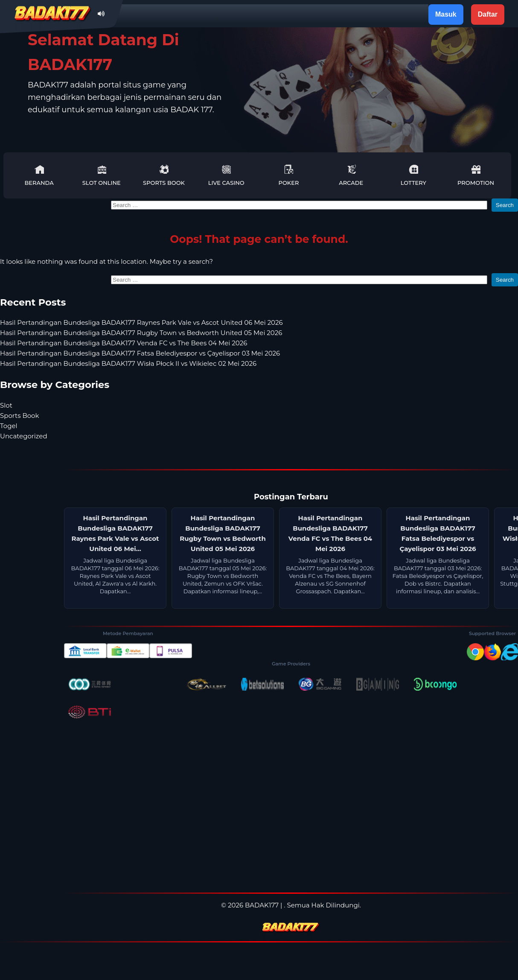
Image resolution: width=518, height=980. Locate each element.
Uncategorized (24, 436)
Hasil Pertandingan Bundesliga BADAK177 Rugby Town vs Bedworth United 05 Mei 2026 (141, 333)
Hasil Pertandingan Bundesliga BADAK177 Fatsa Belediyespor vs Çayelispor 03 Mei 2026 (140, 353)
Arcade (351, 175)
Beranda (39, 175)
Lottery (413, 175)
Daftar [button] (488, 14)
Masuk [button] (446, 14)
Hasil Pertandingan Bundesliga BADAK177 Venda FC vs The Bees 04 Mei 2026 (124, 343)
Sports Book (164, 175)
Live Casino (226, 175)
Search (505, 205)
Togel (9, 426)
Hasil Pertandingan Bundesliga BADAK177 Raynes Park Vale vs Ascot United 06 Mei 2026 (141, 322)
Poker (289, 175)
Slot (6, 405)
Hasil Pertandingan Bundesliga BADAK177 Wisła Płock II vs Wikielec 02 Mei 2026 (128, 363)
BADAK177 (262, 905)
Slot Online (102, 175)
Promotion (476, 175)
